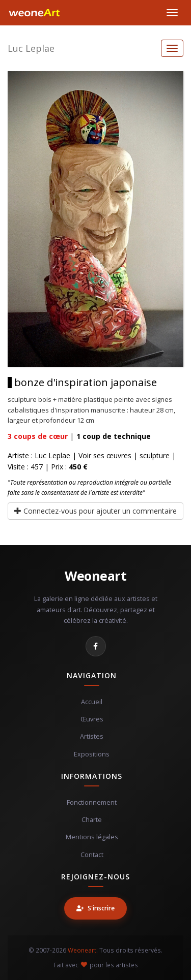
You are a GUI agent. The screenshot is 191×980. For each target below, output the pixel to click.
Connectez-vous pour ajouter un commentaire (95, 511)
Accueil (92, 702)
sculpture (155, 455)
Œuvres (92, 719)
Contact (92, 855)
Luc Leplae (31, 48)
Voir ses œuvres (105, 455)
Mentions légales (92, 837)
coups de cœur (38, 436)
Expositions (92, 754)
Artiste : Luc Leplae (39, 455)
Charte (92, 820)
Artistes (92, 736)
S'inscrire (95, 908)
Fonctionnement (92, 802)
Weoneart (95, 576)
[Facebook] (96, 646)
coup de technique (114, 436)
